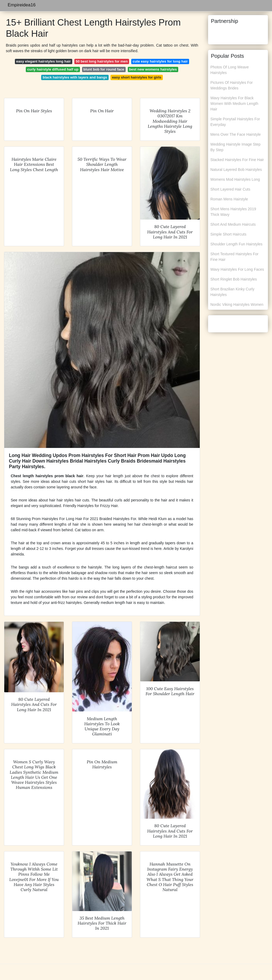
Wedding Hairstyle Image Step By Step (235, 147)
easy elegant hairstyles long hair (43, 61)
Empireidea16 (22, 5)
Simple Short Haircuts (228, 234)
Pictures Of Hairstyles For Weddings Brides (231, 85)
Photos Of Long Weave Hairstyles (230, 70)
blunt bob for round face (104, 69)
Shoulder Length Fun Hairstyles (236, 244)
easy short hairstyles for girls (137, 77)
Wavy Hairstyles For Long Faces (237, 269)
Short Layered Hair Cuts (230, 189)
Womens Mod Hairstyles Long (235, 179)
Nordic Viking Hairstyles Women (237, 304)
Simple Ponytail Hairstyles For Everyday (235, 122)
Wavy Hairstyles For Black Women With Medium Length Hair (234, 104)
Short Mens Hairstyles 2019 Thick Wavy (233, 212)
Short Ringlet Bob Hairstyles (234, 279)
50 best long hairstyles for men (102, 61)
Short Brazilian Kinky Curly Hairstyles (232, 292)
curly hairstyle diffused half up (53, 69)
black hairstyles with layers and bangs (75, 77)
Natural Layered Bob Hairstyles (236, 170)
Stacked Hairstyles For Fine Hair (237, 160)
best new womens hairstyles (153, 69)
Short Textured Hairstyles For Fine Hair (234, 257)
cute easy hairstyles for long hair (160, 61)
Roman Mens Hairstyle (229, 199)
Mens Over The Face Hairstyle (236, 134)
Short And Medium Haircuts (233, 224)
